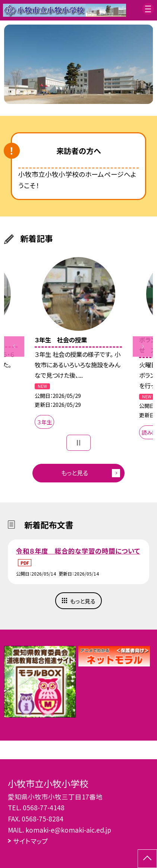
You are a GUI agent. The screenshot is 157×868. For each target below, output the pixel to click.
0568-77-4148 (44, 807)
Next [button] (143, 347)
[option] (79, 64)
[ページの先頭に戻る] (147, 859)
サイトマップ (31, 841)
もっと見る (75, 473)
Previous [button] (14, 347)
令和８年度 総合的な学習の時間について (78, 551)
